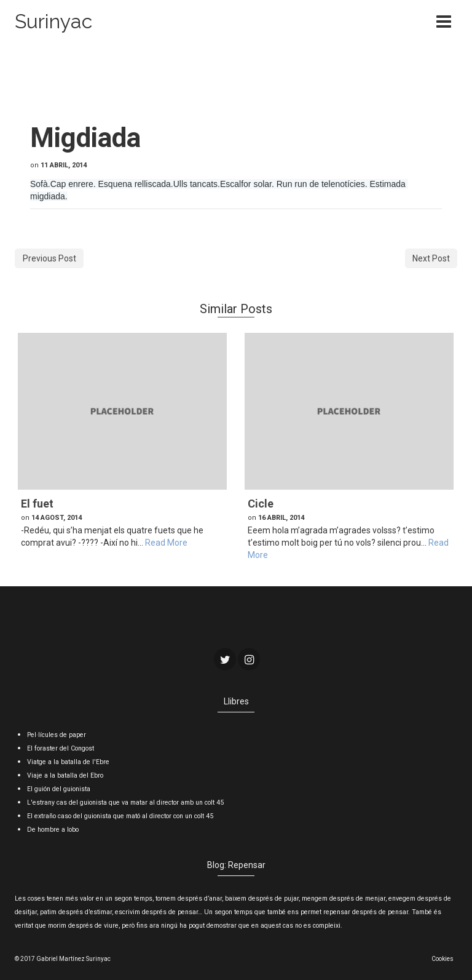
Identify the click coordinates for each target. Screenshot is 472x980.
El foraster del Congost (61, 748)
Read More (166, 543)
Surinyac (53, 21)
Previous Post (49, 258)
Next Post (431, 258)
